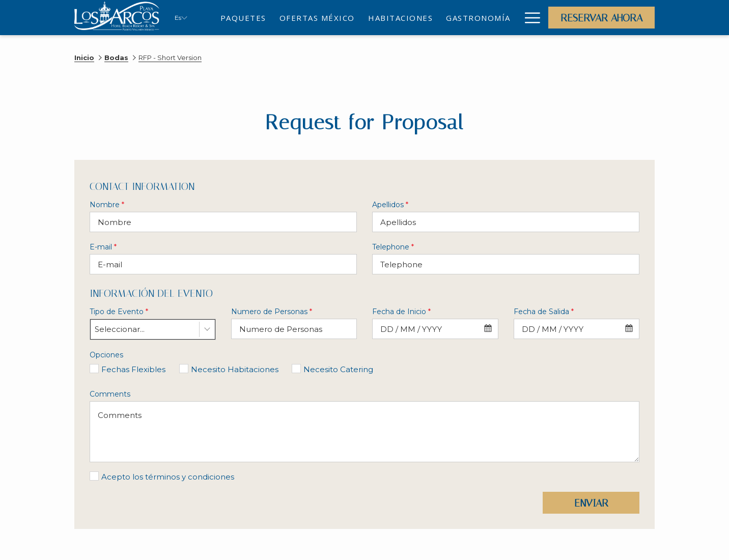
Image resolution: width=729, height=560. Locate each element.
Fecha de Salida (544, 312)
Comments (110, 394)
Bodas (116, 58)
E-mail (103, 247)
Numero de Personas (272, 312)
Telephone (393, 247)
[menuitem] (243, 18)
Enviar (591, 503)
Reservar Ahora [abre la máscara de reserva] (601, 18)
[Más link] (529, 18)
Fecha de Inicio (401, 312)
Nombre (107, 205)
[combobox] (153, 329)
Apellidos (390, 205)
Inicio (84, 58)
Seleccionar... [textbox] (120, 329)
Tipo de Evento (119, 312)
